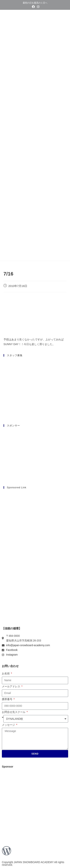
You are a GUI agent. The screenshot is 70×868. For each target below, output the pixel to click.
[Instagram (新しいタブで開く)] (38, 7)
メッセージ (9, 725)
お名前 (6, 673)
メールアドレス (11, 686)
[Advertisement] (35, 528)
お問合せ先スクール (14, 712)
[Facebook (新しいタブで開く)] (33, 7)
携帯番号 (7, 699)
